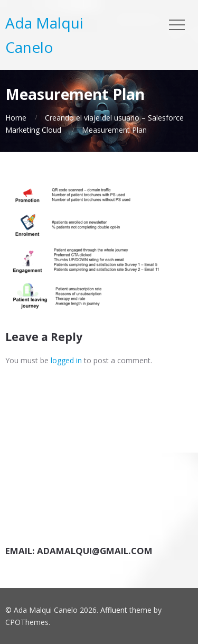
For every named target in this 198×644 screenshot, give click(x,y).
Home (16, 118)
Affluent (114, 610)
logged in (66, 360)
